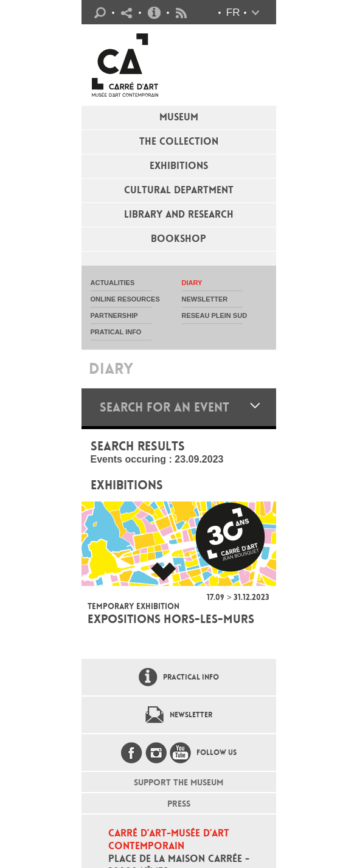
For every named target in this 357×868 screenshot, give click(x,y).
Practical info (154, 13)
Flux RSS (181, 13)
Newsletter (191, 715)
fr (233, 12)
